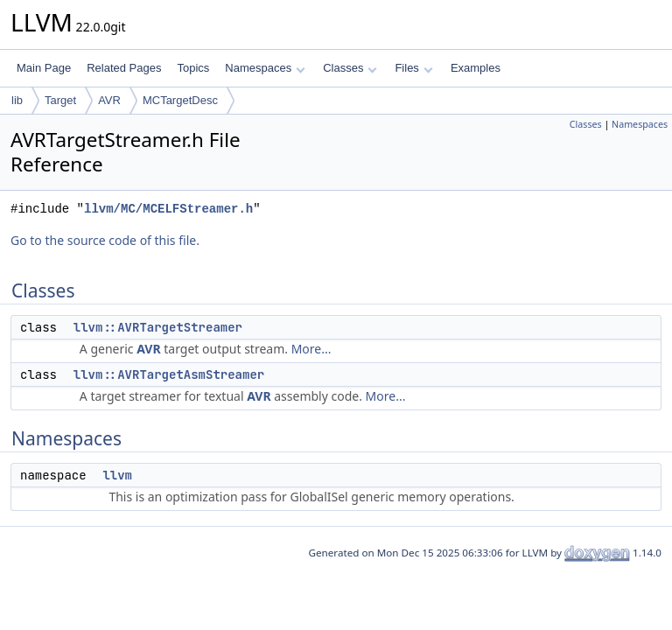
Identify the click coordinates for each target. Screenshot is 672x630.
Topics (193, 68)
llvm (117, 475)
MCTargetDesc (180, 100)
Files (413, 68)
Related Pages (124, 68)
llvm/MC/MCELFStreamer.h (168, 209)
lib (17, 100)
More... (311, 349)
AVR (109, 100)
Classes (350, 68)
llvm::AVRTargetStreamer (158, 327)
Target (60, 100)
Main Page (44, 68)
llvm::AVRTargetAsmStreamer (169, 374)
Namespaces (265, 68)
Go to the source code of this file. (105, 240)
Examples (476, 68)
